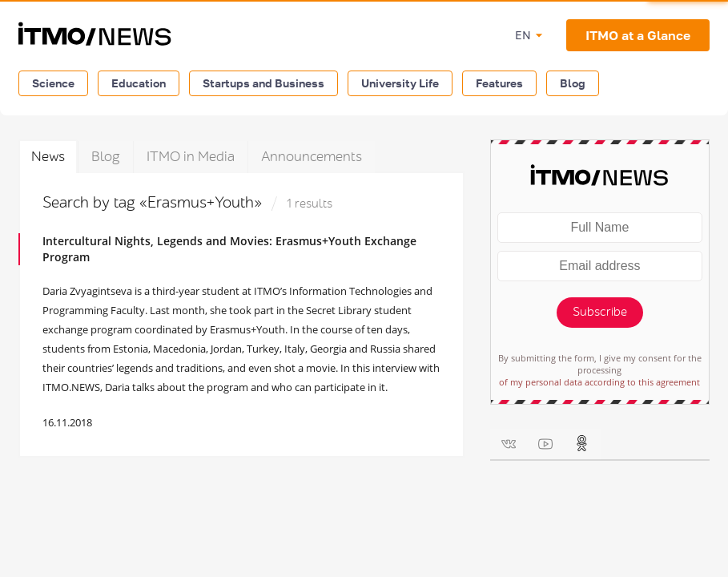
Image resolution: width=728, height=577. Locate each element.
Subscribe (600, 312)
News (48, 157)
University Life (400, 83)
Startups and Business (263, 83)
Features (499, 83)
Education (139, 83)
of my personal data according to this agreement (599, 382)
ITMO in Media (191, 157)
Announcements (312, 157)
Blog (573, 83)
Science (53, 83)
